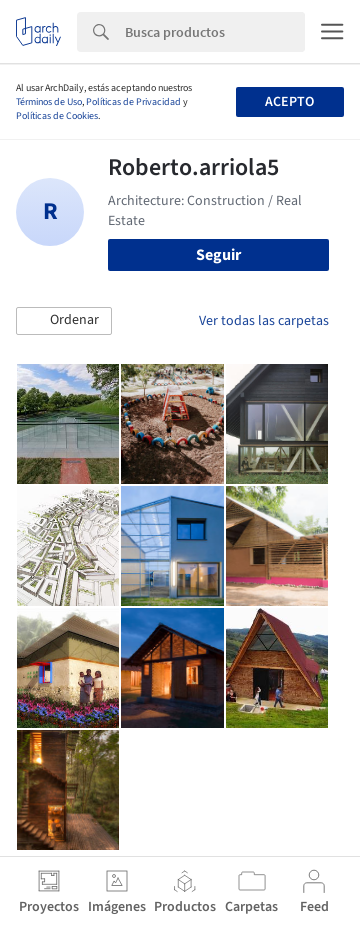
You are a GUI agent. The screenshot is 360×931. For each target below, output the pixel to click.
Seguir (218, 255)
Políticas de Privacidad (133, 102)
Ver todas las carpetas (264, 321)
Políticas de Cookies (57, 116)
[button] (64, 321)
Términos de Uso (49, 102)
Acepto (289, 102)
